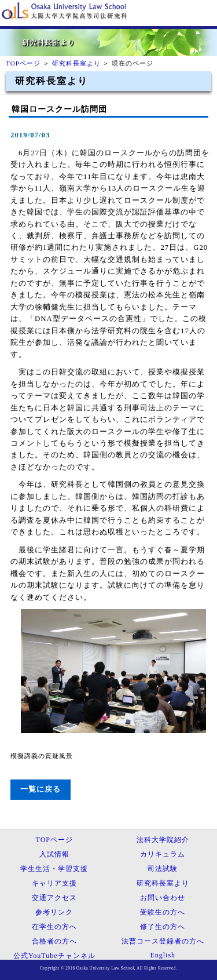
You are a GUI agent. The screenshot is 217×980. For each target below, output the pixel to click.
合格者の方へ (54, 941)
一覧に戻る (41, 789)
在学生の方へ (54, 927)
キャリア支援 (54, 883)
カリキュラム (163, 854)
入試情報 (54, 854)
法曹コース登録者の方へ (163, 941)
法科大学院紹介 (163, 840)
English (163, 955)
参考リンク (54, 912)
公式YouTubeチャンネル (54, 956)
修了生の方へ (163, 927)
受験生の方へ (163, 912)
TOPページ (23, 63)
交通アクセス (54, 898)
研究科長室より (76, 63)
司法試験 (163, 869)
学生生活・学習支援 (54, 869)
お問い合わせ (163, 898)
